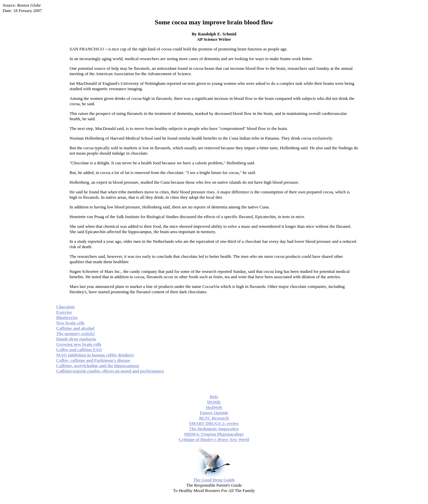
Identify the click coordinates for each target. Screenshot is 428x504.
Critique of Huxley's (214, 439)
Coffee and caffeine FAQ (79, 350)
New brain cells (70, 323)
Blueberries (67, 317)
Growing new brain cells (79, 344)
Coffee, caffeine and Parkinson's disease (93, 360)
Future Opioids (214, 413)
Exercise (64, 312)
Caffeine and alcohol (75, 328)
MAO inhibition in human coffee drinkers (95, 355)
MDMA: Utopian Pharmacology (214, 434)
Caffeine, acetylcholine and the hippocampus (98, 366)
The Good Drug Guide (214, 480)
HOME (214, 402)
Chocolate (66, 307)
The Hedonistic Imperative (214, 429)
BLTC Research (214, 418)
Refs (214, 397)
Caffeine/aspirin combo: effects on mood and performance (110, 371)
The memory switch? (76, 333)
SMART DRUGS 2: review (214, 423)
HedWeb (214, 407)
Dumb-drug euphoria (76, 339)
